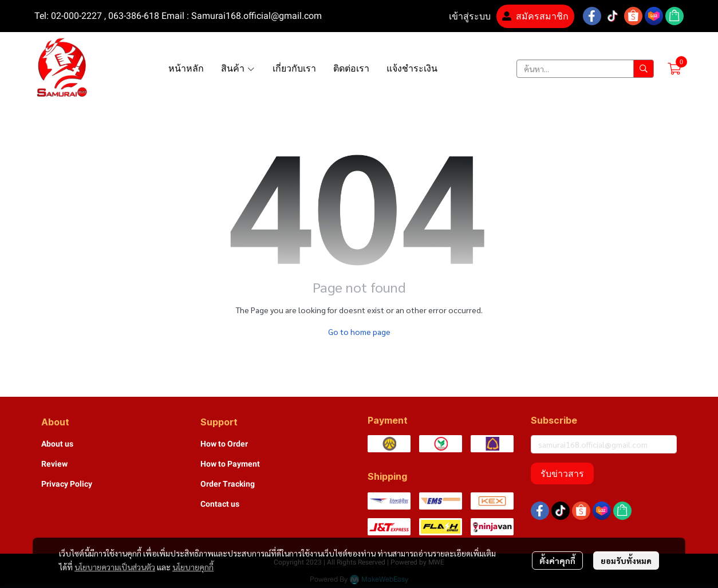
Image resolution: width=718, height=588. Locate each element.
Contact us (220, 504)
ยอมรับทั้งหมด (626, 561)
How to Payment (230, 464)
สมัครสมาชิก (535, 16)
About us (57, 444)
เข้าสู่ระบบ (463, 16)
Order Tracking (228, 484)
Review (54, 464)
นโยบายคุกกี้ (193, 567)
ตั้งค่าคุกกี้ (557, 561)
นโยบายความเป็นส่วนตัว (115, 567)
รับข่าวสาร (562, 473)
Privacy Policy (67, 484)
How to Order (224, 444)
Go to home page (359, 332)
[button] (585, 69)
